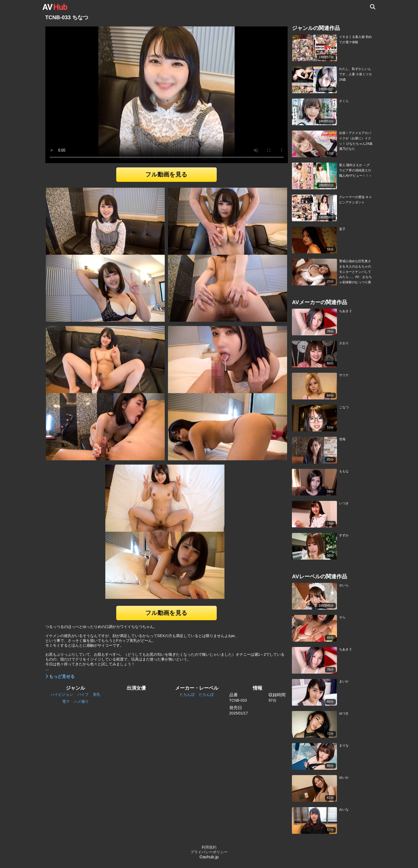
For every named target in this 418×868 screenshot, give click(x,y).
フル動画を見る (166, 174)
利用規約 (209, 847)
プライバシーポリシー (209, 852)
